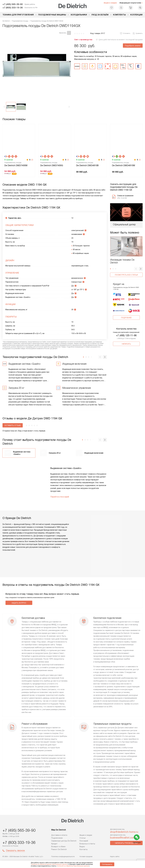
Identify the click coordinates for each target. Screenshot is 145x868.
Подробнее (126, 308)
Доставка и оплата (59, 835)
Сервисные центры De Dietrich (64, 841)
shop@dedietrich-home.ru (124, 832)
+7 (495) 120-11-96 (126, 326)
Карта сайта (115, 856)
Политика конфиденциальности (63, 856)
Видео (82, 847)
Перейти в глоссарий (60, 497)
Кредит (54, 844)
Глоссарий (84, 841)
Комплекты (119, 15)
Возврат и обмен (58, 847)
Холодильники (79, 15)
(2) (32, 160)
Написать (126, 334)
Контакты (83, 849)
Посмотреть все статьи (126, 275)
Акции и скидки (110, 3)
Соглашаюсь (107, 864)
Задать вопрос (19, 603)
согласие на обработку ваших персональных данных (49, 864)
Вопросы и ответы (87, 844)
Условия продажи (86, 856)
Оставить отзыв (13, 425)
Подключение (57, 838)
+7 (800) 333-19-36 (13, 8)
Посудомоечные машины (52, 15)
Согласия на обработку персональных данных (73, 866)
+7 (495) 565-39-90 (13, 4)
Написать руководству (126, 843)
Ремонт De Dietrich (59, 849)
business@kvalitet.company (125, 838)
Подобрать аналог (133, 46)
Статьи (82, 838)
